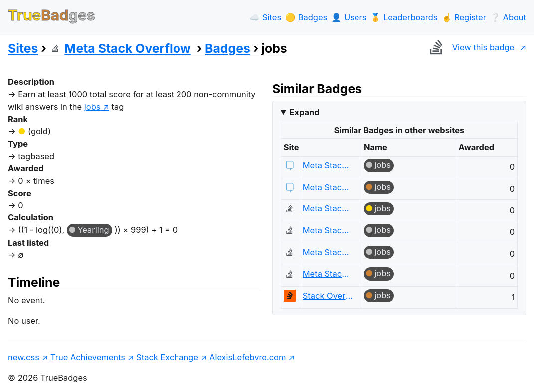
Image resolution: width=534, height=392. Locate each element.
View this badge (469, 47)
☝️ (464, 17)
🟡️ (306, 17)
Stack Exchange (167, 357)
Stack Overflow (328, 296)
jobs (92, 107)
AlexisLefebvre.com (248, 357)
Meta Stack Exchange (328, 165)
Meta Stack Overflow (120, 48)
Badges (228, 48)
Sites (23, 48)
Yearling (93, 230)
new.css (24, 357)
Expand (304, 112)
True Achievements (88, 357)
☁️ (265, 17)
